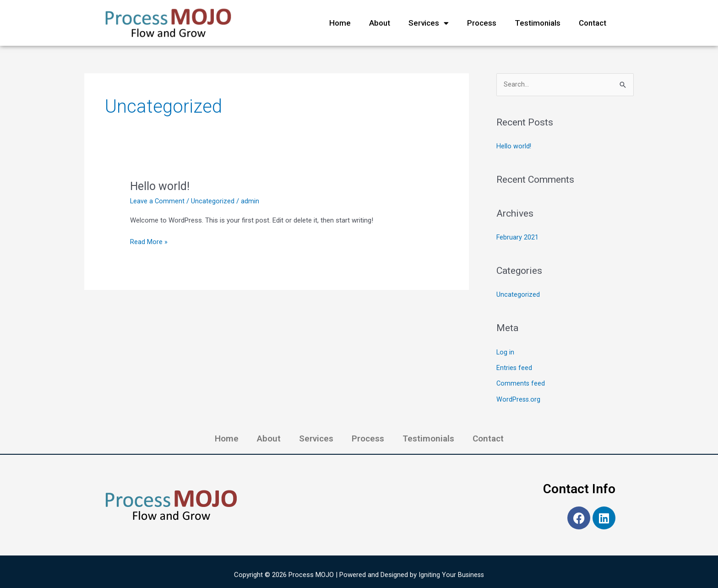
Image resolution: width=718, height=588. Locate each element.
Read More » (149, 241)
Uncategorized (214, 201)
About (380, 23)
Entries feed (514, 367)
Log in (506, 352)
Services (429, 23)
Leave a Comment (158, 201)
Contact (593, 23)
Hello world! (161, 186)
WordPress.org (519, 398)
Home (340, 23)
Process (482, 23)
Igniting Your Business (451, 573)
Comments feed (521, 382)
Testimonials (538, 23)
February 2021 (518, 238)
